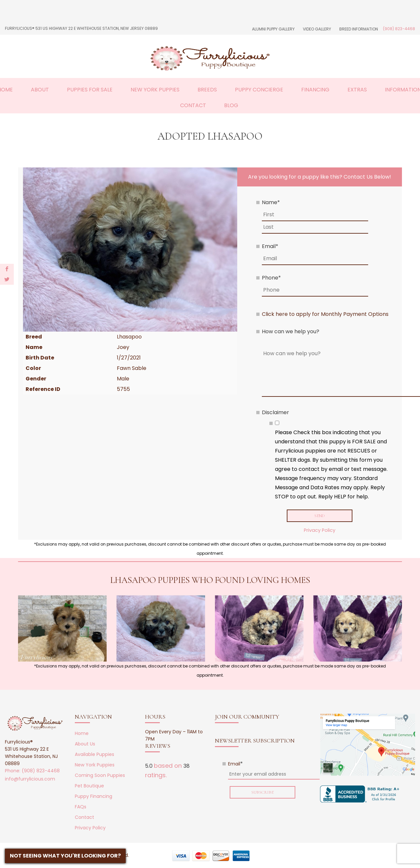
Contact (193, 105)
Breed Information (359, 29)
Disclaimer (275, 412)
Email (270, 246)
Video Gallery (317, 29)
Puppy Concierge (259, 90)
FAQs (81, 808)
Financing (315, 90)
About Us (85, 745)
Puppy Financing (94, 798)
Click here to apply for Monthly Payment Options (325, 314)
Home (82, 735)
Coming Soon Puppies (100, 777)
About (40, 90)
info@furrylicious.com (30, 780)
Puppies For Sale (90, 90)
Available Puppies (94, 756)
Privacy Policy (320, 531)
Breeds (207, 90)
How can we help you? (291, 331)
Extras (357, 90)
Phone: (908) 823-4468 (32, 772)
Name (271, 202)
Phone (271, 278)
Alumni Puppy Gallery (273, 29)
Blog (231, 105)
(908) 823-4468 (399, 29)
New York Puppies (155, 90)
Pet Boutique (89, 787)
